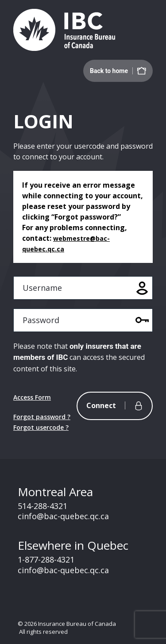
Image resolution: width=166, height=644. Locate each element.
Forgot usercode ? (41, 427)
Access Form (32, 397)
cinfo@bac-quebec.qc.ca (63, 516)
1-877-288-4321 (46, 559)
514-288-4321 (42, 506)
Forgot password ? (42, 417)
